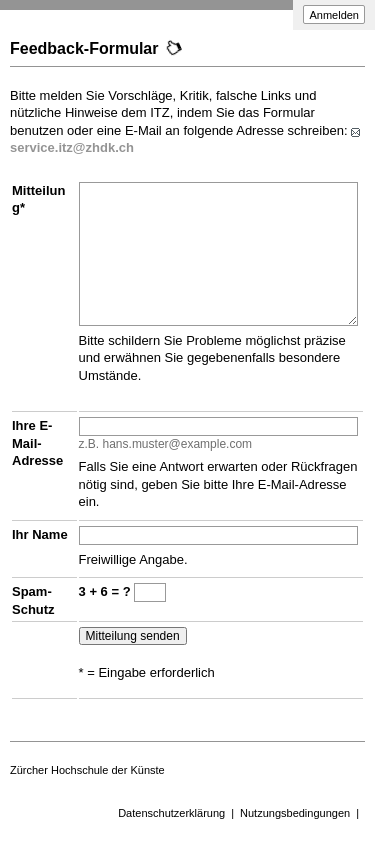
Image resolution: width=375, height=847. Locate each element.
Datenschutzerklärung (171, 813)
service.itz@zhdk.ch (72, 147)
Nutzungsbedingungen (295, 813)
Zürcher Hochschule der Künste (87, 770)
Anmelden (334, 15)
